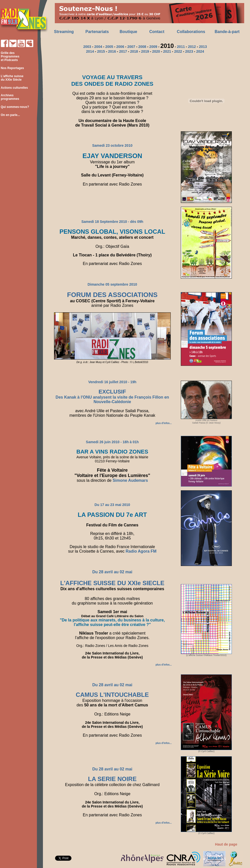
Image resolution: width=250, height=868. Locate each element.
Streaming (64, 32)
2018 (134, 51)
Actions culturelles (14, 88)
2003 (87, 47)
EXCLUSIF (112, 392)
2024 (200, 51)
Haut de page (226, 844)
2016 (112, 51)
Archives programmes (10, 97)
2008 (142, 47)
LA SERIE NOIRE (112, 779)
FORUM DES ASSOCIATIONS (112, 295)
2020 (156, 51)
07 (133, 47)
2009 (153, 47)
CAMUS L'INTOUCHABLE (112, 695)
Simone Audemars (130, 480)
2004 (98, 47)
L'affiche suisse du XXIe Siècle (12, 78)
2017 (123, 51)
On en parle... (10, 115)
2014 (90, 51)
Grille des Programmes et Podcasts (10, 56)
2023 (189, 51)
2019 (145, 51)
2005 (109, 47)
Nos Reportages (12, 68)
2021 (167, 51)
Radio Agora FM (141, 551)
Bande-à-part (227, 32)
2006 (120, 47)
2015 (101, 51)
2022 (178, 51)
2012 (192, 47)
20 (129, 47)
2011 (181, 47)
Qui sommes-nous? (15, 107)
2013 (203, 47)
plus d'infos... (164, 423)
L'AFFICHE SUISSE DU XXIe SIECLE (112, 583)
